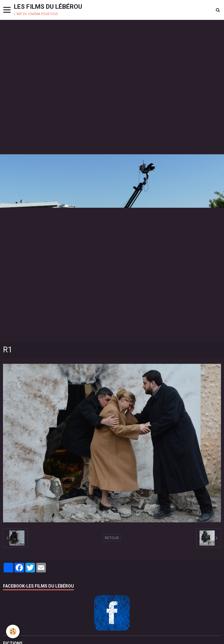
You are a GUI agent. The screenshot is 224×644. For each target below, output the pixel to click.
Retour (112, 538)
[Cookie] (13, 631)
